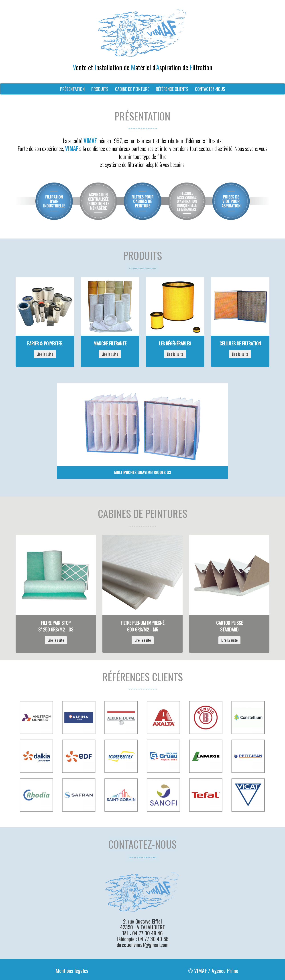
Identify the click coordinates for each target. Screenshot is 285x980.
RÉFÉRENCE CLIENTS (172, 89)
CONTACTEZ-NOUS (210, 89)
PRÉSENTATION (72, 89)
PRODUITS (100, 89)
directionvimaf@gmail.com (143, 944)
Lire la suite (45, 354)
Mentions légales (72, 970)
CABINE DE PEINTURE (132, 89)
